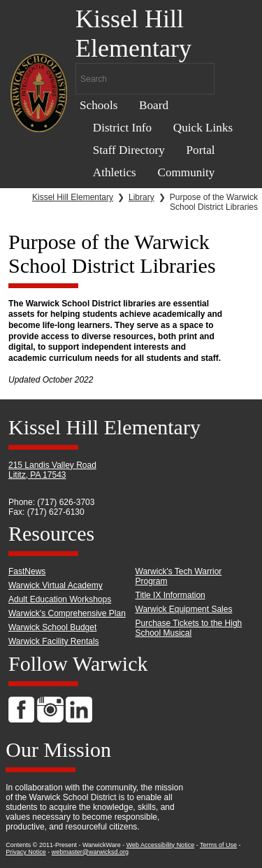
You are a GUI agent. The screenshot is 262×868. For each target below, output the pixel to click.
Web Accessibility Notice (160, 845)
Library (141, 197)
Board (154, 105)
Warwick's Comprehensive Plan (67, 613)
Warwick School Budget (52, 627)
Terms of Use (218, 845)
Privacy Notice (26, 852)
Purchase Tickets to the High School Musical (189, 628)
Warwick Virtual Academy (56, 585)
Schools (99, 105)
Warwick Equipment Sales (184, 609)
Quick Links (203, 128)
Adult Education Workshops (60, 599)
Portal (201, 150)
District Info (122, 128)
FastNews (27, 571)
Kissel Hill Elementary (73, 197)
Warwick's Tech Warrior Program (179, 576)
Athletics (115, 172)
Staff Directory (129, 150)
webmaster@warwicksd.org (90, 852)
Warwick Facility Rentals (54, 641)
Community (186, 172)
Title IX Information (170, 595)
